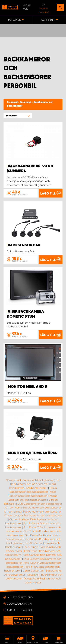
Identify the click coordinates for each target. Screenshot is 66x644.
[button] (18, 116)
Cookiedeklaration (19, 604)
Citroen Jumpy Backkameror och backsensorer (32, 512)
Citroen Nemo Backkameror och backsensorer (33, 508)
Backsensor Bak (24, 245)
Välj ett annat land (20, 597)
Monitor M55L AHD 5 (27, 387)
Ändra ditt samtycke (20, 610)
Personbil (13, 102)
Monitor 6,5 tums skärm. (32, 453)
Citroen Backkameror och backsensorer (30, 480)
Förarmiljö (26, 102)
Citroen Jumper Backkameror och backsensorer (33, 515)
